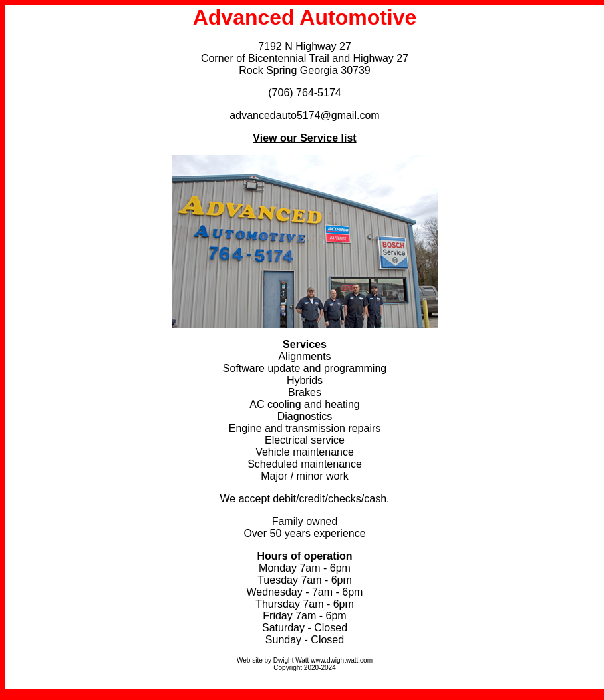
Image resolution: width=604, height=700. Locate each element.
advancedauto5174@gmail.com (304, 115)
